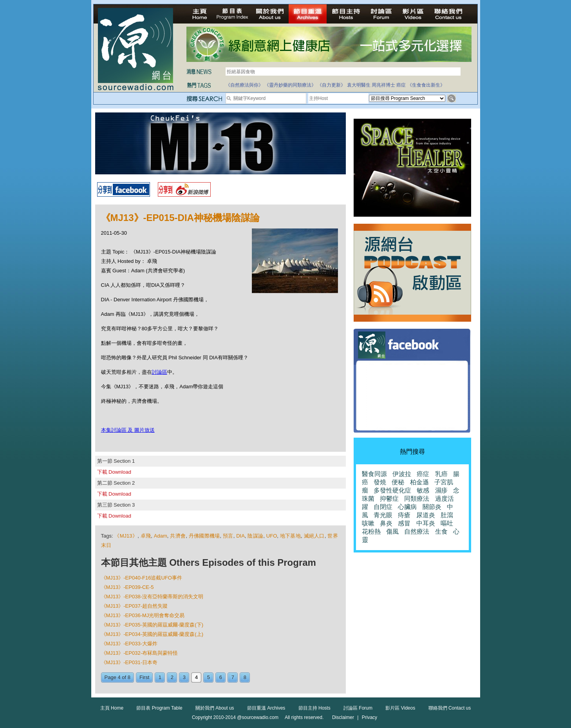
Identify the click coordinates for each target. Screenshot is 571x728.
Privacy (370, 717)
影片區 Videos (400, 708)
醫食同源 (374, 474)
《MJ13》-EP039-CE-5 (127, 587)
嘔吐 (447, 523)
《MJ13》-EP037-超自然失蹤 (134, 606)
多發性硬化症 (392, 490)
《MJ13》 (126, 536)
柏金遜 (419, 482)
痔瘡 (404, 515)
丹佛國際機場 (204, 536)
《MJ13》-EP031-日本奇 (129, 662)
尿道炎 (426, 515)
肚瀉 (447, 515)
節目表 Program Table (159, 708)
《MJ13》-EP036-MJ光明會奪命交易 (143, 615)
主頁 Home (112, 708)
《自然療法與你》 (244, 85)
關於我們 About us (215, 708)
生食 (441, 532)
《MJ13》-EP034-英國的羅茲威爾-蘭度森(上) (152, 634)
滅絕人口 (314, 536)
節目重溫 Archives (266, 708)
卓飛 (146, 536)
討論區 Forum (358, 708)
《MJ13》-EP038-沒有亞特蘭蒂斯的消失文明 (152, 597)
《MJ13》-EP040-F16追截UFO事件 (142, 578)
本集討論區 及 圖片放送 (128, 430)
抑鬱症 (389, 499)
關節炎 (432, 507)
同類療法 (417, 499)
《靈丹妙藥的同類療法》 (290, 85)
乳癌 (441, 474)
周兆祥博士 (383, 85)
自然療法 (417, 532)
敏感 (423, 490)
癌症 (401, 85)
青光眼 (383, 515)
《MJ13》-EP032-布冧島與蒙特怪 (139, 653)
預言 (228, 536)
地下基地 (290, 536)
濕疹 (441, 490)
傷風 (392, 532)
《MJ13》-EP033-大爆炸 (129, 644)
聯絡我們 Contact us (450, 708)
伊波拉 (402, 474)
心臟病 (407, 507)
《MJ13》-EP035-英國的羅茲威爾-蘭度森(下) (152, 625)
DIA (240, 536)
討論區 (160, 372)
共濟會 (178, 536)
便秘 (398, 482)
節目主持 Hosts (314, 708)
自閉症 (383, 507)
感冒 (404, 523)
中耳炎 (426, 523)
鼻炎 (386, 523)
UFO (272, 536)
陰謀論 (255, 536)
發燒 (380, 482)
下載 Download (114, 472)
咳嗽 (368, 523)
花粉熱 (371, 532)
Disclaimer (343, 717)
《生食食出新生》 (426, 85)
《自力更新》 (331, 85)
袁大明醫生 (359, 85)
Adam (161, 536)
